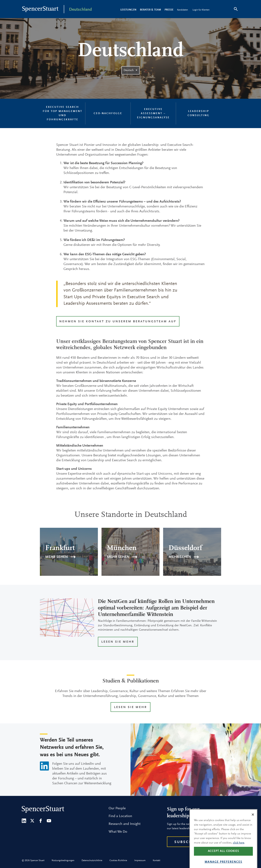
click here (239, 848)
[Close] (253, 820)
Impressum (140, 860)
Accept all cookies (223, 856)
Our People (117, 808)
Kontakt (157, 860)
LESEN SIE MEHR (118, 642)
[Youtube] (49, 821)
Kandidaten (183, 10)
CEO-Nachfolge (108, 114)
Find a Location (120, 816)
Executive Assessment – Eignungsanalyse (153, 114)
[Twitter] (32, 821)
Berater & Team (150, 10)
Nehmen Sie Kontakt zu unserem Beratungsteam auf (118, 322)
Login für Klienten (201, 10)
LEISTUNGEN (128, 10)
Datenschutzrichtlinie (92, 860)
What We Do (118, 832)
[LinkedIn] (24, 821)
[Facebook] (41, 821)
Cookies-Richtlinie (118, 860)
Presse (169, 10)
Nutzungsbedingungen (63, 860)
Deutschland (80, 10)
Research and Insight (125, 824)
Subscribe (187, 842)
